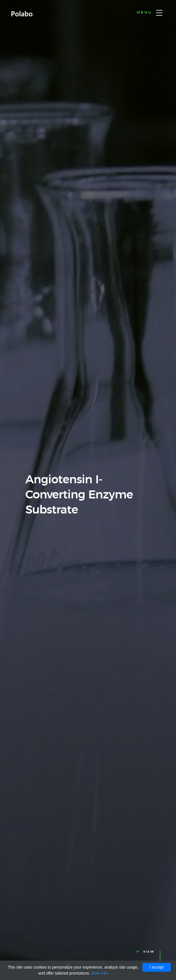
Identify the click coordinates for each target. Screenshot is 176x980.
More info (99, 973)
